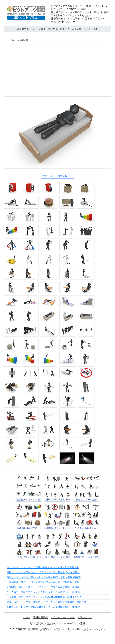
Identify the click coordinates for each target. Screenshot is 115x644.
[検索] (57, 40)
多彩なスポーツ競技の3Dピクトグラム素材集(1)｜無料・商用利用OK (44, 577)
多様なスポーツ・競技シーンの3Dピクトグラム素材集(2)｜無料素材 (43, 572)
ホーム (27, 617)
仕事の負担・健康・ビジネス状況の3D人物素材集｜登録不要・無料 (43, 582)
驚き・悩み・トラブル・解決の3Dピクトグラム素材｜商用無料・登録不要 (46, 602)
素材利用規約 (40, 617)
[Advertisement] (57, 69)
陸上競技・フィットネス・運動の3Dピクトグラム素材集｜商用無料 (43, 567)
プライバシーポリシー (63, 617)
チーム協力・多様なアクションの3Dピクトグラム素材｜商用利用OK (43, 592)
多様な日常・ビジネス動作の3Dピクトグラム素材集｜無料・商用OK (43, 607)
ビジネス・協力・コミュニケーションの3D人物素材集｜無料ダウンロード (46, 597)
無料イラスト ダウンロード (57, 176)
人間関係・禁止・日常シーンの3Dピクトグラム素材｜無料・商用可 (43, 587)
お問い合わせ (85, 617)
